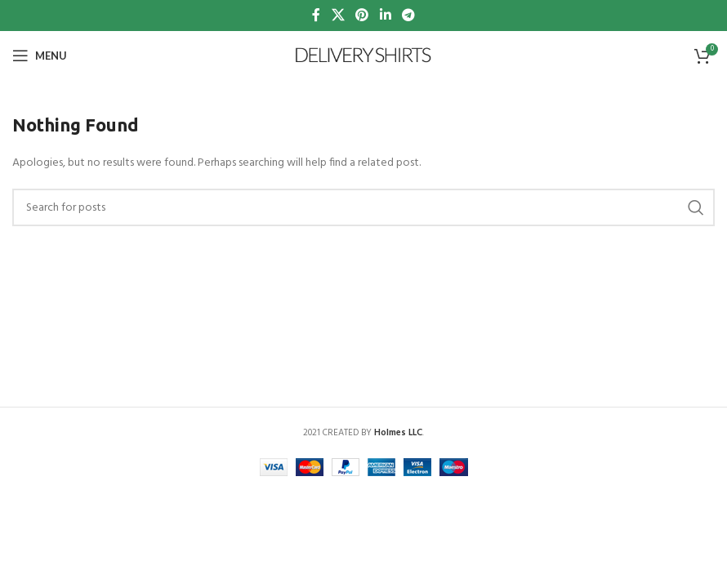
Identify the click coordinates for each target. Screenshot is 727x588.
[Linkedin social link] (385, 16)
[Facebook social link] (316, 16)
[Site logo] (364, 56)
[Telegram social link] (408, 16)
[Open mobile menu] (40, 56)
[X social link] (338, 16)
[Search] (363, 207)
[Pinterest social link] (362, 16)
